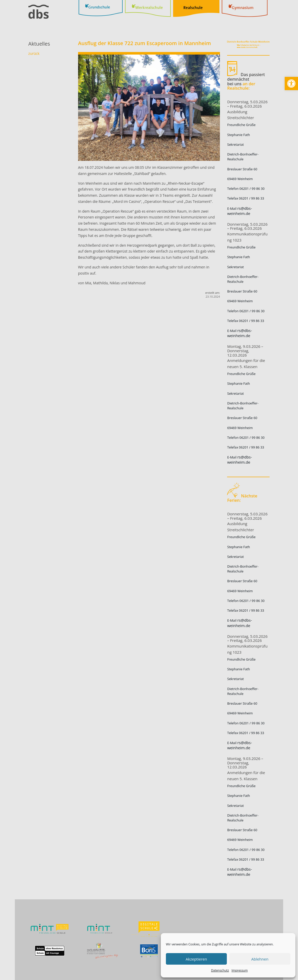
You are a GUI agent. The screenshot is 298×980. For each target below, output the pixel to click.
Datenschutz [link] (220, 970)
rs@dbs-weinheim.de (240, 211)
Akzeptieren (196, 959)
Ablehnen (260, 959)
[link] (291, 84)
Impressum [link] (240, 970)
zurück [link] (34, 53)
